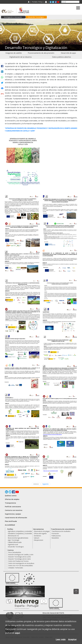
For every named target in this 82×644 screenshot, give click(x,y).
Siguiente (46, 484)
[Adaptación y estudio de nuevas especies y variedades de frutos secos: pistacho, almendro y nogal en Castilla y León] (22, 263)
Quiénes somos (11, 496)
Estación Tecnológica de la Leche (19, 557)
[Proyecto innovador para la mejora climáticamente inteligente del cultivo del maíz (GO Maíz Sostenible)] (60, 348)
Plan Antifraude (11, 521)
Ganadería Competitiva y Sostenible (20, 533)
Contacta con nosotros (14, 510)
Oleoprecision (38, 540)
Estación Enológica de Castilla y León (21, 555)
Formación (55, 533)
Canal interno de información (16, 518)
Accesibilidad (10, 525)
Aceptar (72, 639)
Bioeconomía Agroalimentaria (18, 538)
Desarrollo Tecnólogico (16, 547)
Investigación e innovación (13, 17)
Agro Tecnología (13, 540)
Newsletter (55, 538)
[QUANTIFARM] (60, 320)
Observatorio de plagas (42, 531)
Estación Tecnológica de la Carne (19, 559)
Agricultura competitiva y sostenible (20, 531)
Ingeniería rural (13, 544)
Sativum (37, 538)
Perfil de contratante (13, 507)
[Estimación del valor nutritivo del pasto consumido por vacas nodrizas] (22, 437)
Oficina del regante (40, 533)
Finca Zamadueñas (15, 552)
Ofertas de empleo (12, 499)
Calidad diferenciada (15, 542)
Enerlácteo (37, 536)
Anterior (36, 484)
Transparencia (10, 503)
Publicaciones (56, 536)
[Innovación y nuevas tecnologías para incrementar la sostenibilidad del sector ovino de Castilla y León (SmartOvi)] (22, 234)
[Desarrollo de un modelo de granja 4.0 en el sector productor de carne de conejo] (60, 407)
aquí (17, 633)
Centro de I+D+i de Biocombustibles (21, 566)
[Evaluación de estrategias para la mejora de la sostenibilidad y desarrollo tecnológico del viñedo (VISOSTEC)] (22, 207)
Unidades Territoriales (16, 568)
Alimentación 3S (13, 536)
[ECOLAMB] (60, 467)
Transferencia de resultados (61, 531)
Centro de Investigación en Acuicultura (21, 563)
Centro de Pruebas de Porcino (18, 561)
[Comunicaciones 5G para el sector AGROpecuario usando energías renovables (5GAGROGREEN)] (60, 292)
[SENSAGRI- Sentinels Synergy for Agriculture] (22, 347)
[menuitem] (14, 53)
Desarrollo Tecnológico (36, 17)
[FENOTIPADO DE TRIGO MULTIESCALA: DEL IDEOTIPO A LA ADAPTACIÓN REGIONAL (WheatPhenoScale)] (22, 291)
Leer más (61, 639)
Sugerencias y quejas (13, 514)
